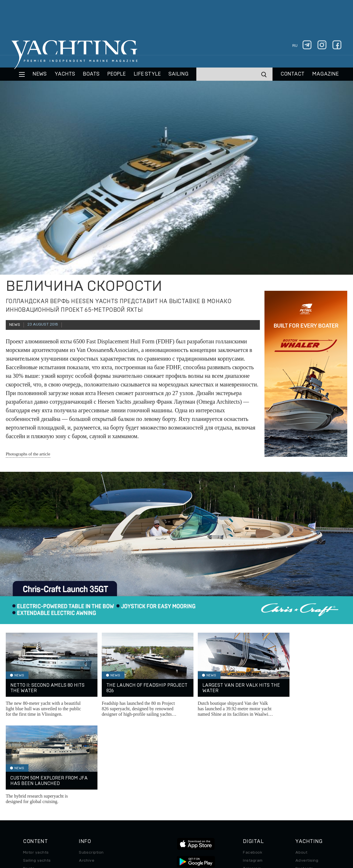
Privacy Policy (164, 829)
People (116, 74)
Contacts (304, 781)
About (301, 765)
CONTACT (292, 74)
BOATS (91, 74)
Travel (29, 789)
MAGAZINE (325, 74)
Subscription (91, 765)
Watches (32, 813)
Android (251, 797)
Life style (147, 74)
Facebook (253, 765)
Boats (29, 781)
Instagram (253, 773)
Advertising (307, 773)
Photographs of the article (28, 454)
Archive (87, 773)
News (40, 74)
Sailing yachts (37, 773)
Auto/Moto (34, 805)
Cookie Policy (226, 829)
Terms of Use (196, 829)
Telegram (252, 781)
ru (295, 46)
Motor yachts (36, 765)
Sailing (179, 74)
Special (30, 797)
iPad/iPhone (255, 789)
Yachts (65, 74)
